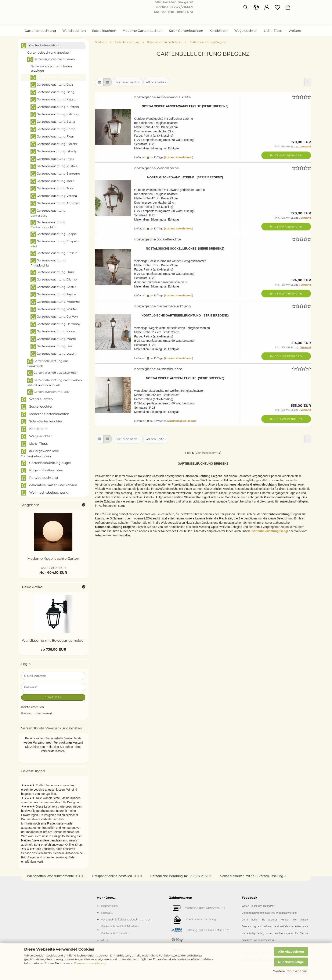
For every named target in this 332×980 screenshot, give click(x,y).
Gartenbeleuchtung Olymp (54, 280)
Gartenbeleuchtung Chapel (54, 234)
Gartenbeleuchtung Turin (52, 189)
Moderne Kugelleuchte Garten (53, 559)
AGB (104, 940)
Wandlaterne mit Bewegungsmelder (53, 641)
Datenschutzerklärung (90, 963)
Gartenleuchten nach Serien (51, 59)
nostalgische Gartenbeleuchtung (163, 306)
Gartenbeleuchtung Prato (53, 159)
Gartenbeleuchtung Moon (53, 332)
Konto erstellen (33, 707)
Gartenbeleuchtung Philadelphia (48, 263)
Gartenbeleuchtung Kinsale (54, 253)
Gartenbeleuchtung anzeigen (49, 53)
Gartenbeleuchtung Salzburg (55, 115)
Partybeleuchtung (39, 478)
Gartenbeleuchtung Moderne (55, 302)
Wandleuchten (74, 31)
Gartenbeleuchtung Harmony (55, 324)
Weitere (295, 31)
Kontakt (107, 913)
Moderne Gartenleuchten (143, 31)
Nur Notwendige (291, 962)
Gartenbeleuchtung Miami (53, 339)
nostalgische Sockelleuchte (158, 239)
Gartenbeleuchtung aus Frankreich (48, 363)
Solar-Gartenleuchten (186, 31)
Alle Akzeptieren (291, 952)
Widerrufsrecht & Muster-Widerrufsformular (120, 930)
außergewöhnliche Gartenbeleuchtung (40, 453)
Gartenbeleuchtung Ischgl (53, 92)
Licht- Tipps (273, 31)
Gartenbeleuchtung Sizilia (53, 122)
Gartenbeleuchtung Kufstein (55, 107)
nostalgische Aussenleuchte (158, 369)
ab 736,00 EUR (53, 649)
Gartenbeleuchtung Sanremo (55, 174)
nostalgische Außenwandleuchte (163, 97)
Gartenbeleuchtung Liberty (54, 152)
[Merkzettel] (277, 7)
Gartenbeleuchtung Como (53, 129)
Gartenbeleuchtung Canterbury (48, 213)
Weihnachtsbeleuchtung (45, 493)
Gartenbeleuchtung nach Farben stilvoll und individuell (55, 382)
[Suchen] (246, 7)
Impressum (109, 906)
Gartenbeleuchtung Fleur (52, 137)
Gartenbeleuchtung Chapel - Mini (55, 244)
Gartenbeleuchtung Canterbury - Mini (48, 225)
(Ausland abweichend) (178, 157)
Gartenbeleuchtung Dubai (53, 272)
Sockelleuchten (104, 31)
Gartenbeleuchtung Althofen (55, 203)
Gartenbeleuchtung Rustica (54, 166)
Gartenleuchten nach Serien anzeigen (51, 68)
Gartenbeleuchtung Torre (52, 181)
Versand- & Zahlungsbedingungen (126, 919)
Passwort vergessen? (37, 713)
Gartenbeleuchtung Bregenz (55, 77)
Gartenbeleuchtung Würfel (54, 309)
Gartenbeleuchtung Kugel (46, 463)
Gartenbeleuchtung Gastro (53, 287)
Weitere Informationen (290, 971)
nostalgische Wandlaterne (157, 168)
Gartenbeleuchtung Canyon (54, 317)
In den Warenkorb (286, 155)
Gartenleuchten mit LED (48, 392)
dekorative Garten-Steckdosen (49, 485)
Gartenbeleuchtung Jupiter (54, 295)
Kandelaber (219, 31)
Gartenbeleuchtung (40, 31)
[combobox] (128, 82)
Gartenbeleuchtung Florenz (54, 144)
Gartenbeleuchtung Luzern (53, 354)
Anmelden (53, 697)
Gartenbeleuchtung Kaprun (54, 100)
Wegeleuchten (246, 31)
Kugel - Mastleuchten (42, 471)
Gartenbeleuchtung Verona (54, 196)
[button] (256, 7)
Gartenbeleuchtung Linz (51, 346)
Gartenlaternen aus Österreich (53, 373)
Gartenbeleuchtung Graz (52, 85)
